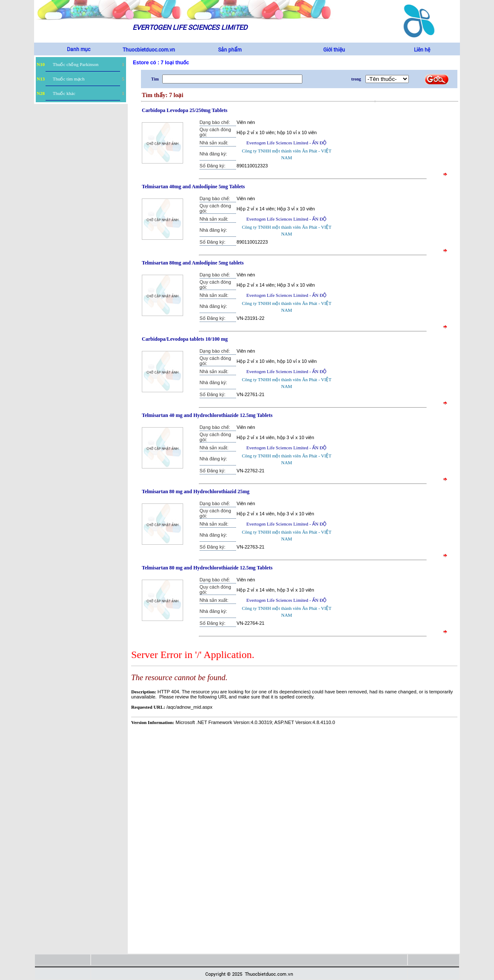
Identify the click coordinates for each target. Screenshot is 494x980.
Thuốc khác (64, 93)
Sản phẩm (230, 49)
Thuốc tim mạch (69, 79)
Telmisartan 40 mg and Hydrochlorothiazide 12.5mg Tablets (207, 415)
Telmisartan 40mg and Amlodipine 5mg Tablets (193, 187)
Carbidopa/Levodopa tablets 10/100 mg (185, 339)
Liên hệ (422, 49)
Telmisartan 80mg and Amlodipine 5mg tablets (193, 263)
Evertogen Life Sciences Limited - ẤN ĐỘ (287, 143)
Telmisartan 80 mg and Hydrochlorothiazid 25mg (196, 491)
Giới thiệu (334, 49)
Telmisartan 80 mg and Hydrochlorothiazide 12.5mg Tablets (207, 568)
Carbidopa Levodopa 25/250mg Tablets (185, 110)
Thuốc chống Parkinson (76, 64)
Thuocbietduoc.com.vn (149, 49)
